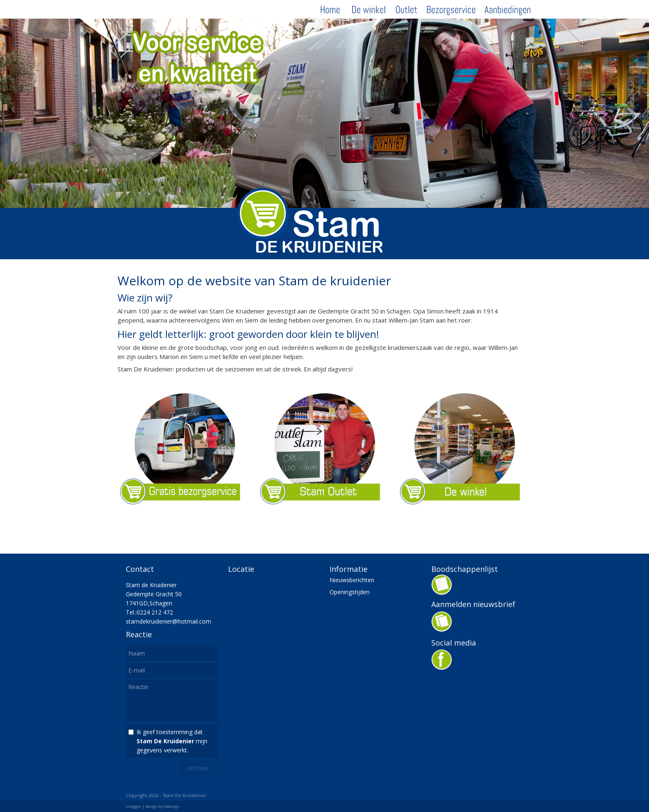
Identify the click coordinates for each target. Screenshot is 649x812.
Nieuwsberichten (352, 580)
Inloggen (134, 806)
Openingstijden (350, 592)
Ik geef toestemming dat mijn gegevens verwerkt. (172, 741)
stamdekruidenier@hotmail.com (168, 621)
